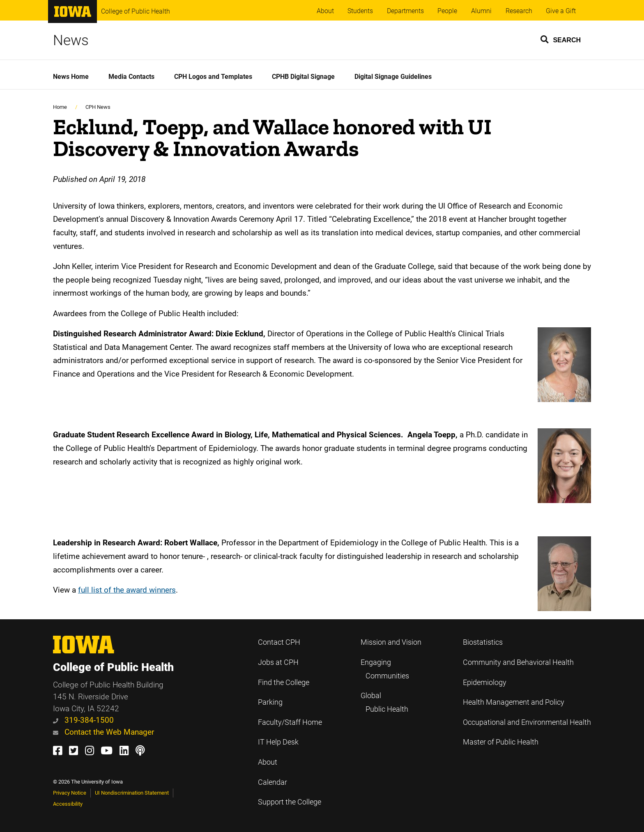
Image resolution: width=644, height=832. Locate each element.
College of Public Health (136, 11)
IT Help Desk (278, 742)
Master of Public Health (501, 742)
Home (60, 107)
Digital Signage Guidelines (393, 77)
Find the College (284, 683)
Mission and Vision (391, 642)
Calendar (273, 782)
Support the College (290, 802)
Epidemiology (485, 683)
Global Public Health (384, 702)
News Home (71, 77)
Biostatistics (483, 642)
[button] (561, 39)
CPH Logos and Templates (213, 77)
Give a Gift (561, 11)
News (71, 40)
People (447, 11)
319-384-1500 (83, 720)
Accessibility (68, 804)
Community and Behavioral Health (518, 662)
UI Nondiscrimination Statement (132, 793)
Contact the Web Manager (103, 732)
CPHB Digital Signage (303, 77)
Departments (405, 11)
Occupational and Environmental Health (527, 722)
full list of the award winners (127, 590)
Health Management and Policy (514, 702)
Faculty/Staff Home (290, 722)
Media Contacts (131, 77)
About (325, 11)
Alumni (481, 11)
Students (360, 11)
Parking (270, 702)
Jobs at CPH (278, 662)
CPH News (98, 107)
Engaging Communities (385, 669)
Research (519, 11)
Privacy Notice (70, 793)
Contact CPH (279, 642)
